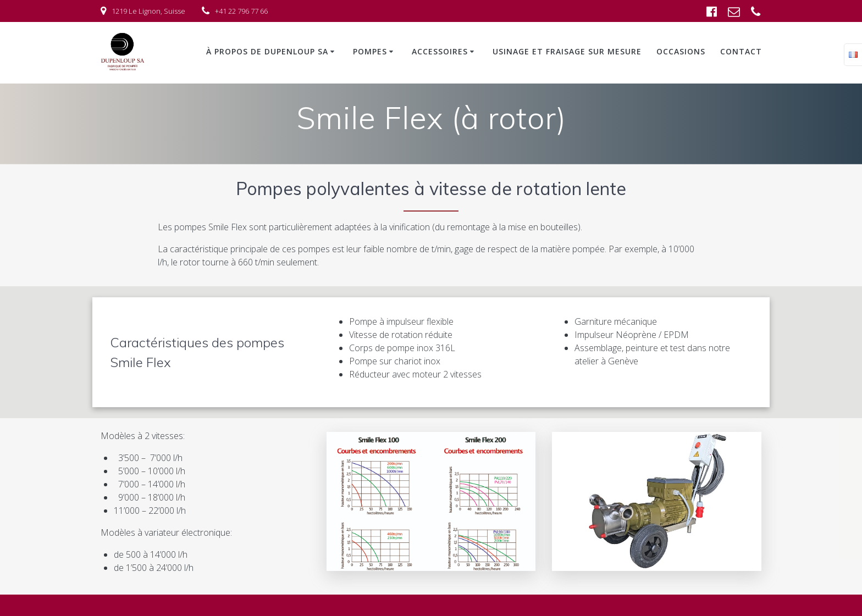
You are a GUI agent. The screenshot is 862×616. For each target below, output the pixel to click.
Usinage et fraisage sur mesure (567, 51)
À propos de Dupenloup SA (267, 51)
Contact (741, 51)
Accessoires (440, 51)
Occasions (681, 51)
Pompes (370, 51)
